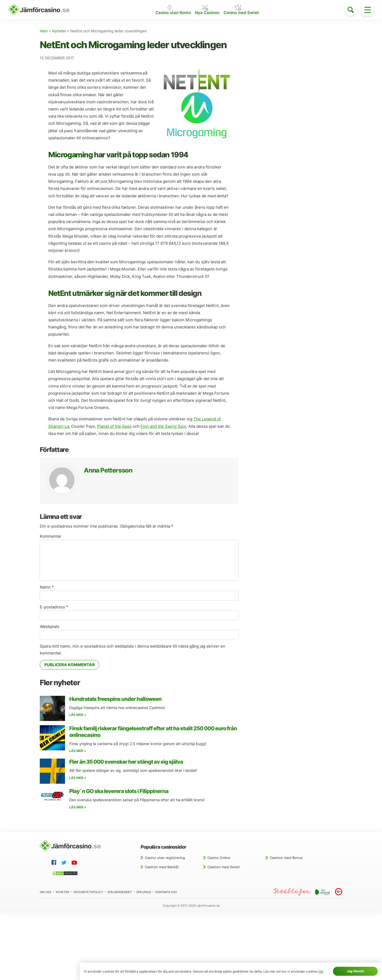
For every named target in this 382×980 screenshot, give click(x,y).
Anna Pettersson (108, 471)
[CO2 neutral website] (323, 892)
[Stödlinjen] (292, 892)
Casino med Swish (243, 14)
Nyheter (59, 32)
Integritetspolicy (88, 893)
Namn (47, 588)
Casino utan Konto (171, 14)
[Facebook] (55, 864)
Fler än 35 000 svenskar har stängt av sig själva (126, 762)
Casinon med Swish (224, 867)
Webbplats (50, 627)
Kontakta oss (166, 893)
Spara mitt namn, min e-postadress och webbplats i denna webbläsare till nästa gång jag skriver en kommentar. (133, 650)
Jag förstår (355, 971)
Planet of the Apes (114, 427)
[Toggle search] (351, 10)
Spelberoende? (120, 893)
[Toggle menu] (368, 10)
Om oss (45, 893)
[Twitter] (65, 864)
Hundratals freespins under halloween (115, 700)
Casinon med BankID (162, 867)
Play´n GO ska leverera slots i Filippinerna (119, 792)
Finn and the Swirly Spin (163, 427)
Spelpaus (144, 893)
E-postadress (54, 608)
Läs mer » (78, 715)
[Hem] (39, 10)
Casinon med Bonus (286, 858)
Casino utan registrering (165, 858)
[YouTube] (75, 864)
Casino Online (219, 858)
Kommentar (51, 537)
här (321, 971)
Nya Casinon (207, 14)
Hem (44, 32)
